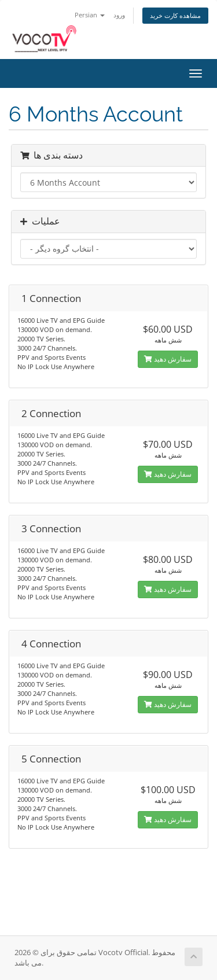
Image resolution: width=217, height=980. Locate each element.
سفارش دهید (168, 359)
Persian (90, 15)
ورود (119, 15)
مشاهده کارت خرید (175, 15)
